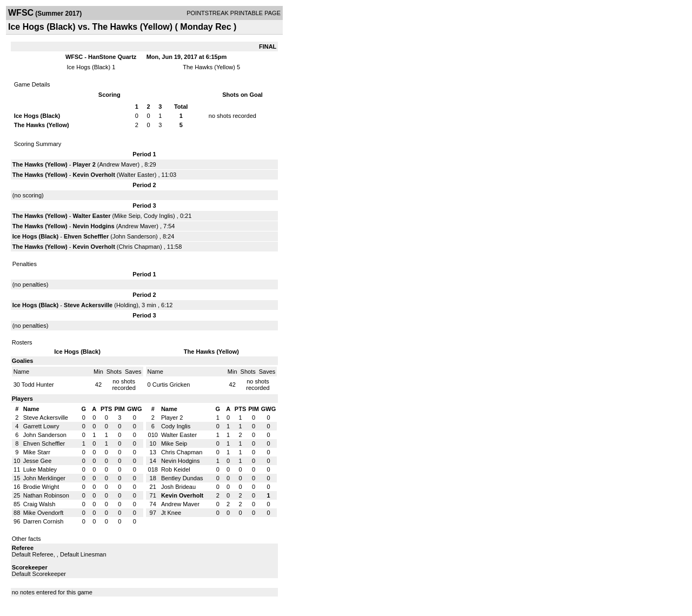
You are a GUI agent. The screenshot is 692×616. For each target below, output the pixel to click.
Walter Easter (137, 175)
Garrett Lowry (41, 426)
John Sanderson (134, 236)
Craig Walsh (39, 504)
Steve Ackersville (88, 305)
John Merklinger (44, 478)
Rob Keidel (176, 469)
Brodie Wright (41, 487)
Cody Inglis (158, 216)
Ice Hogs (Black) (89, 67)
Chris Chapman (139, 247)
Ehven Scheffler (86, 236)
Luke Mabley (40, 469)
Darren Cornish (44, 521)
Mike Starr (37, 452)
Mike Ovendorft (44, 513)
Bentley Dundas (182, 478)
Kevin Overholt (94, 175)
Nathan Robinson (46, 495)
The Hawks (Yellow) (209, 67)
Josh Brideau (178, 487)
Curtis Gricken (171, 385)
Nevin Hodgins (94, 226)
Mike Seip (127, 216)
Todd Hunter (38, 385)
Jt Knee (171, 513)
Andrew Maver (119, 164)
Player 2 (84, 164)
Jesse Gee (38, 461)
